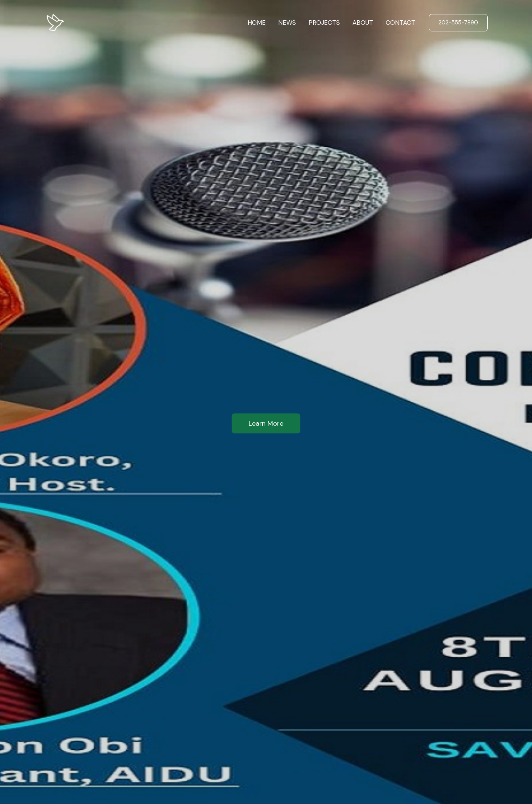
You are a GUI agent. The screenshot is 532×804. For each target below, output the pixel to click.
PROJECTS (324, 23)
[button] (458, 23)
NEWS (287, 23)
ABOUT (363, 23)
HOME (257, 23)
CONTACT (400, 23)
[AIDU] (55, 22)
